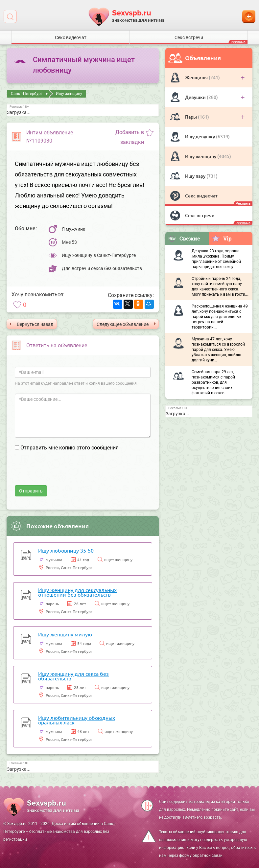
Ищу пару (196, 176)
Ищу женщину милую (65, 634)
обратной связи (208, 856)
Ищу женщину (201, 156)
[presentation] (65, 472)
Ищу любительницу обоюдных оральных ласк (77, 720)
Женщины (197, 77)
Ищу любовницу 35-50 (66, 550)
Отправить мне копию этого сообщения (70, 448)
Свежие (184, 238)
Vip (222, 238)
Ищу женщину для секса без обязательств (73, 676)
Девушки (196, 97)
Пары (191, 117)
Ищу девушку (200, 137)
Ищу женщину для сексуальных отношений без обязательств (77, 592)
